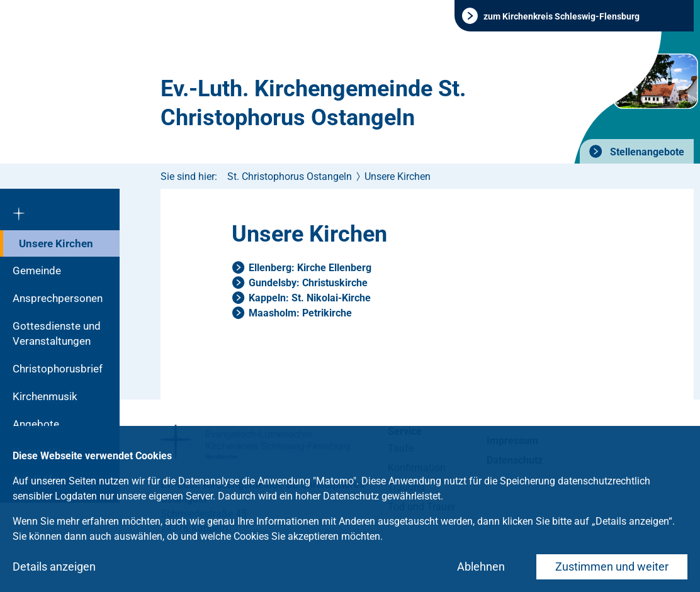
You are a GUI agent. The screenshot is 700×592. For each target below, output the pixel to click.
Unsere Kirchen (56, 243)
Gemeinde (37, 271)
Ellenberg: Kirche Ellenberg (310, 268)
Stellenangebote (646, 152)
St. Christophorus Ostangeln (290, 176)
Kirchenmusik (45, 396)
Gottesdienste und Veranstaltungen (57, 333)
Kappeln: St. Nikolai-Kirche (310, 298)
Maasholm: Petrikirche (300, 313)
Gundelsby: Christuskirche (308, 283)
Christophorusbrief (58, 369)
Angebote (36, 424)
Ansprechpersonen (58, 298)
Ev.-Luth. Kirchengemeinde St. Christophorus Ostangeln (313, 103)
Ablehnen (481, 567)
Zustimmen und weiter (612, 567)
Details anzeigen (54, 567)
